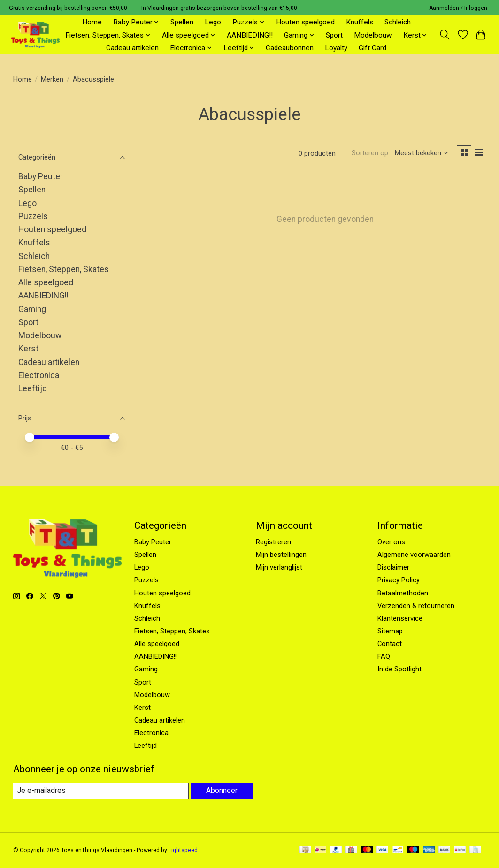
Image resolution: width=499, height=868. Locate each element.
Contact (390, 644)
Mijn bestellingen (281, 555)
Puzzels (33, 216)
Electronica (39, 375)
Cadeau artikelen (132, 48)
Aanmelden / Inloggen (458, 8)
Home (92, 22)
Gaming (32, 309)
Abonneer (221, 791)
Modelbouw (373, 35)
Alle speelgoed (46, 282)
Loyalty (336, 48)
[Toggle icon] (444, 35)
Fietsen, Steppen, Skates (64, 269)
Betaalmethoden (403, 593)
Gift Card (372, 48)
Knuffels (360, 22)
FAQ (384, 656)
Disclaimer (393, 567)
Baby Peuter (41, 176)
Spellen (182, 22)
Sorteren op (367, 154)
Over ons (391, 542)
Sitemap (390, 631)
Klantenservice (400, 618)
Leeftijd (33, 388)
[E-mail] (100, 791)
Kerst (28, 349)
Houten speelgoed (305, 22)
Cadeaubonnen (290, 48)
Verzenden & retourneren (416, 606)
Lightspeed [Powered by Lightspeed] (183, 851)
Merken (52, 79)
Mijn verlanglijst (279, 567)
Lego (213, 22)
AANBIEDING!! (250, 35)
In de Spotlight (399, 669)
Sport (334, 35)
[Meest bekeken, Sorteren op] (419, 154)
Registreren (273, 542)
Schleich (398, 22)
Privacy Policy (399, 580)
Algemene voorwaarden (414, 555)
